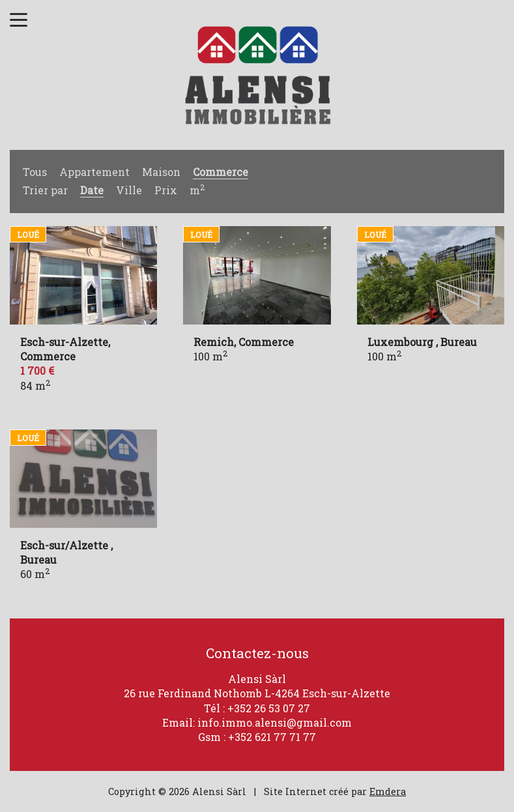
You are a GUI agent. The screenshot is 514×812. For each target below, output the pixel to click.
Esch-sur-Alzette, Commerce (65, 349)
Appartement (94, 172)
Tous (35, 172)
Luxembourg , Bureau (422, 342)
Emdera (388, 791)
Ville (129, 190)
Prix (166, 190)
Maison (161, 172)
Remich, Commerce (244, 342)
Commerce (221, 172)
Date (92, 190)
